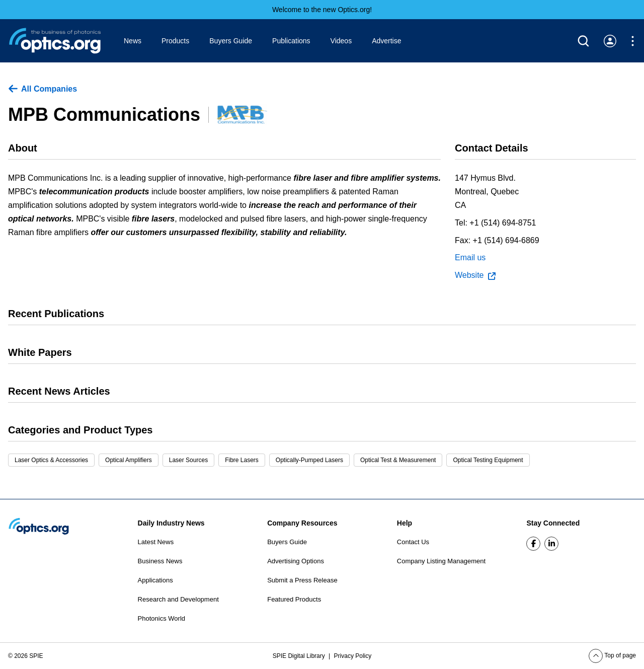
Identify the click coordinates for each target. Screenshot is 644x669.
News (133, 41)
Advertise (386, 41)
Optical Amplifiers (129, 460)
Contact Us (413, 542)
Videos (341, 41)
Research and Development (178, 599)
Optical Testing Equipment (488, 460)
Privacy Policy (353, 656)
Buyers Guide (231, 41)
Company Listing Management (441, 561)
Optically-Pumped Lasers (309, 460)
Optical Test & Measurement (398, 460)
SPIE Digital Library (300, 656)
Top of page (612, 655)
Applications (155, 580)
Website (475, 275)
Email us (470, 257)
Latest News (156, 542)
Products (175, 41)
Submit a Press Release (302, 580)
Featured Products (294, 599)
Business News (160, 561)
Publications (291, 41)
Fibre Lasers (242, 460)
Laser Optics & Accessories (51, 460)
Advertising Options (296, 561)
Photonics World (162, 618)
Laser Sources (188, 460)
